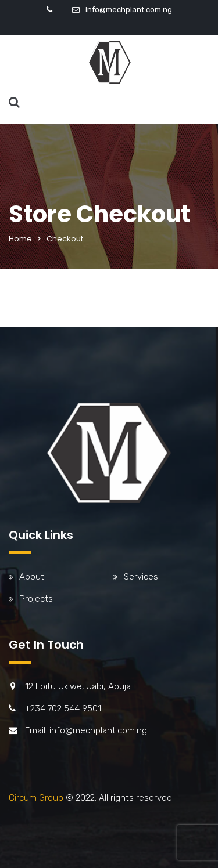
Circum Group (36, 798)
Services (141, 577)
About (32, 577)
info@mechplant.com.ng (129, 10)
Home (20, 239)
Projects (36, 599)
